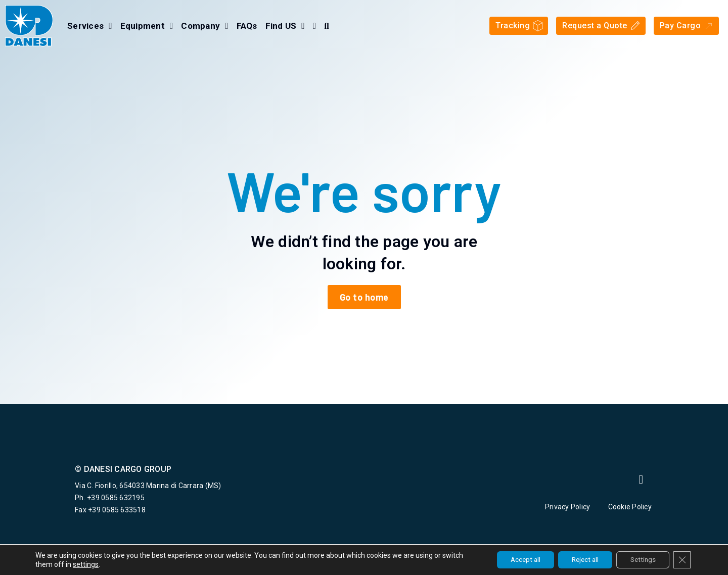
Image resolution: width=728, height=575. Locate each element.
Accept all (513, 559)
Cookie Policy (631, 507)
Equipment (147, 26)
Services (89, 26)
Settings (640, 559)
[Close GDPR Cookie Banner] (681, 559)
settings (108, 564)
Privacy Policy (568, 507)
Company (204, 26)
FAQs (247, 26)
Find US (285, 26)
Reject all (578, 559)
